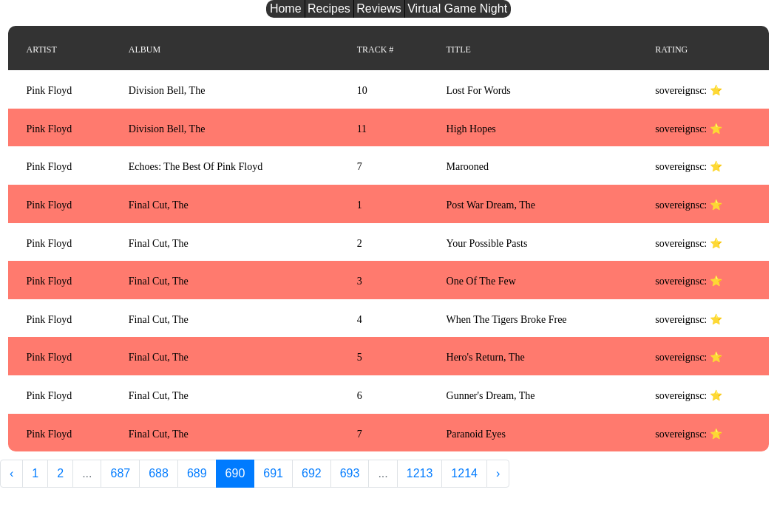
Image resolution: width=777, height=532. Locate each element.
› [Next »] (498, 473)
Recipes (329, 8)
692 (312, 473)
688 (159, 473)
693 (350, 473)
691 (273, 473)
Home (286, 8)
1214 (464, 473)
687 (120, 473)
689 (197, 473)
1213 (420, 473)
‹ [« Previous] (11, 473)
